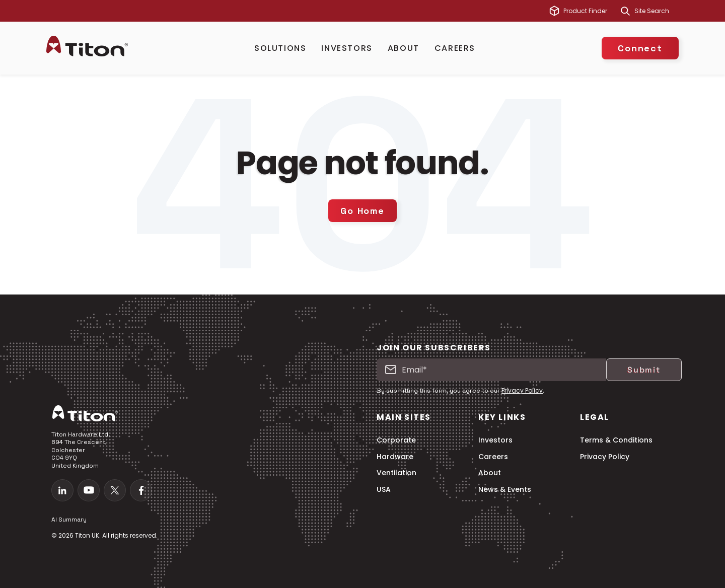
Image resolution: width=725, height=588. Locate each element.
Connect (640, 48)
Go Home (362, 211)
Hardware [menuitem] (395, 457)
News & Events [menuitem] (505, 490)
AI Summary (69, 520)
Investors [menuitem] (495, 440)
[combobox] (657, 11)
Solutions (280, 48)
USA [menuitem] (384, 490)
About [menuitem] (490, 473)
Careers (455, 48)
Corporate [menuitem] (396, 440)
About (404, 48)
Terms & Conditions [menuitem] (616, 440)
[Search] (625, 11)
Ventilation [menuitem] (396, 473)
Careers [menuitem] (493, 457)
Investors (347, 48)
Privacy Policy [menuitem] (605, 457)
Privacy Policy (522, 390)
